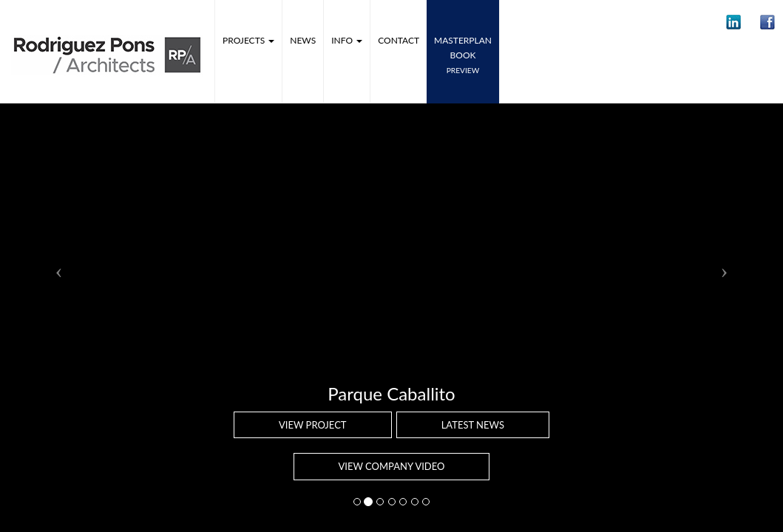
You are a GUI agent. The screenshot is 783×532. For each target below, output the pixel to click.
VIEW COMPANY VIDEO (392, 466)
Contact (399, 40)
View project (313, 425)
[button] (733, 22)
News (303, 40)
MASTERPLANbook (463, 55)
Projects (248, 40)
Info (347, 40)
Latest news (473, 425)
